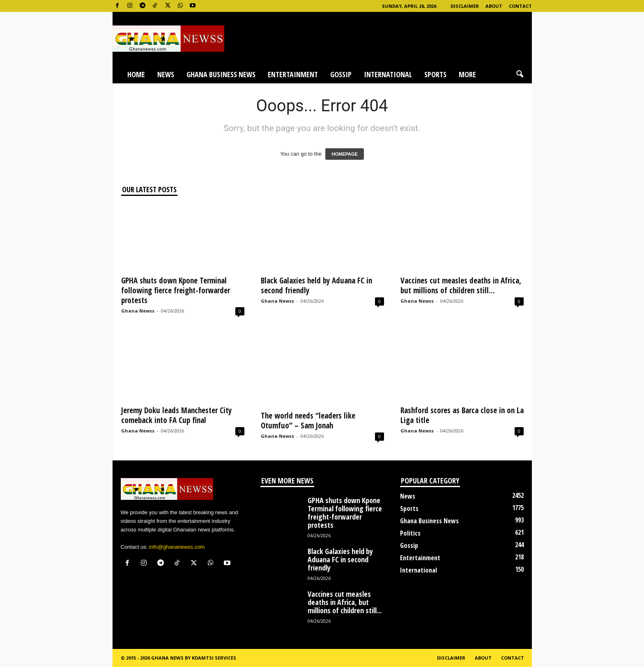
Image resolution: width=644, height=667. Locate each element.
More (467, 74)
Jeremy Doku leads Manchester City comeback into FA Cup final (176, 415)
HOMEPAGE (344, 154)
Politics (410, 533)
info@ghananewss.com (177, 547)
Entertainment (293, 74)
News (166, 74)
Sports (435, 74)
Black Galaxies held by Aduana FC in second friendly (316, 285)
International (388, 74)
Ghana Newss (138, 311)
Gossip (341, 74)
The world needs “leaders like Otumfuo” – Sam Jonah (308, 421)
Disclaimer (465, 6)
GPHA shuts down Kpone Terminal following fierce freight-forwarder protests (176, 290)
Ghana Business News (221, 74)
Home (136, 74)
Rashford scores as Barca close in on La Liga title (462, 415)
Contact (520, 6)
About (494, 6)
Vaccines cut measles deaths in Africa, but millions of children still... (461, 285)
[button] (520, 74)
